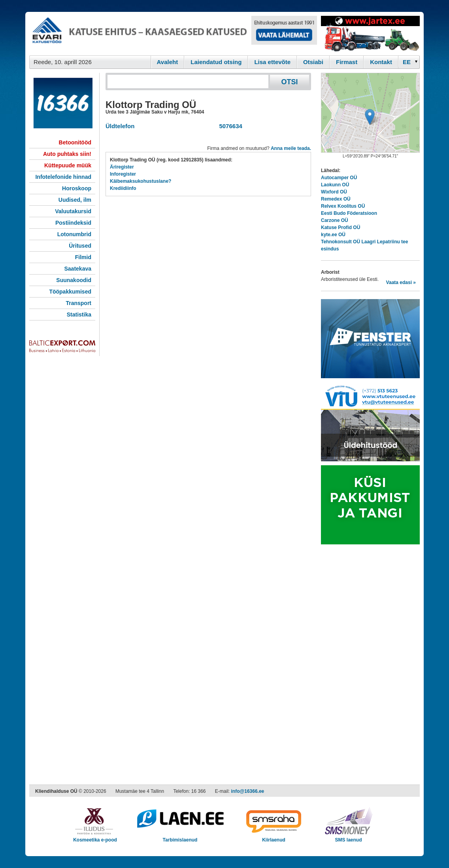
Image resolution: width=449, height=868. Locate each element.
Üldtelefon (120, 126)
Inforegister (123, 174)
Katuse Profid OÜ (341, 227)
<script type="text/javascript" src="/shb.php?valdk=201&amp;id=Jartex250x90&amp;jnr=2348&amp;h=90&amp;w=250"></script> (370, 34)
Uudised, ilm (75, 200)
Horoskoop (77, 188)
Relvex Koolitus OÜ (343, 206)
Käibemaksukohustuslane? (141, 181)
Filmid (83, 257)
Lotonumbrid (74, 234)
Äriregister (122, 167)
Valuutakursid (73, 211)
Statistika (79, 315)
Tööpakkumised (70, 292)
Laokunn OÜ (335, 185)
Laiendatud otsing (216, 62)
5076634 (229, 126)
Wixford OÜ (334, 192)
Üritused (80, 246)
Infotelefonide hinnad (63, 177)
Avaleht (168, 62)
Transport (78, 303)
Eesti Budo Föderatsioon (349, 213)
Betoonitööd (75, 142)
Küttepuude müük (68, 165)
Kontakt (381, 62)
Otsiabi (313, 62)
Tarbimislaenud (180, 837)
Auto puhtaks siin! (67, 154)
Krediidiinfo (123, 188)
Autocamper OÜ (339, 178)
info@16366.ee (248, 791)
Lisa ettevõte (272, 62)
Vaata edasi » (401, 282)
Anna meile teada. (291, 148)
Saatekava (78, 269)
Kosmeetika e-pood (95, 837)
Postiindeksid (73, 223)
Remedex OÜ (336, 199)
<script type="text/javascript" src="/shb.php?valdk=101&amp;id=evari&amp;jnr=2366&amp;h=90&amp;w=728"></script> (173, 34)
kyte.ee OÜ (333, 235)
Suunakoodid (74, 280)
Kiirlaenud (274, 837)
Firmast (347, 62)
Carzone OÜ (335, 220)
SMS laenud (348, 837)
